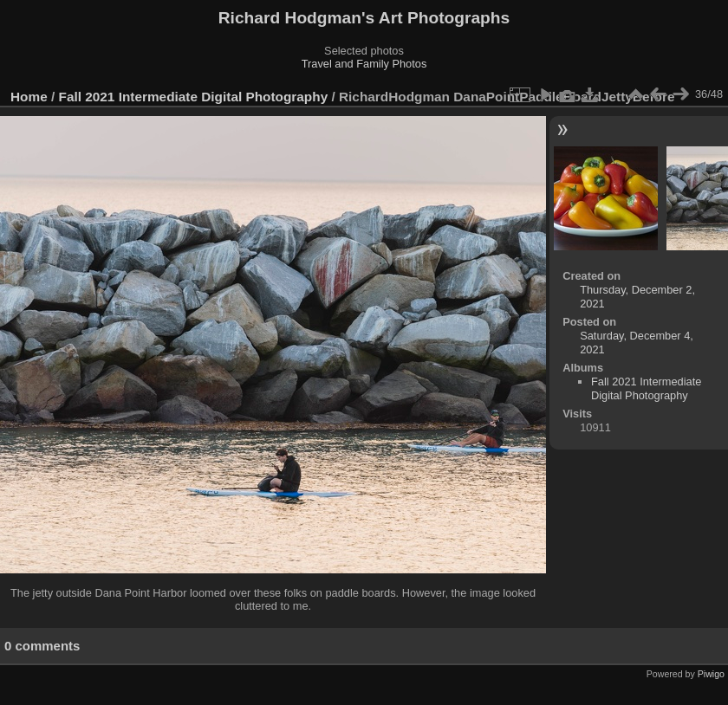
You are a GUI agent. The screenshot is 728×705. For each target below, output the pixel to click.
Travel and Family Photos (364, 64)
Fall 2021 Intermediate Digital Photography (194, 97)
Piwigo (711, 674)
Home (29, 97)
